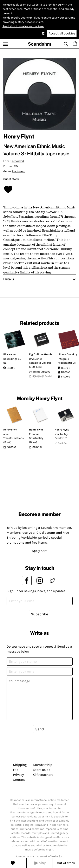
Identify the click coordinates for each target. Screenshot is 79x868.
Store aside (42, 770)
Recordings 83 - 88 (13, 361)
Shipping (20, 765)
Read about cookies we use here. (23, 26)
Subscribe (39, 614)
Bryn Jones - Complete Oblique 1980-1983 (40, 363)
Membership (43, 765)
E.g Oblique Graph (40, 354)
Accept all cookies (62, 33)
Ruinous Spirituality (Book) (36, 438)
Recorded (18, 161)
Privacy (18, 775)
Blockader (10, 354)
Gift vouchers (43, 775)
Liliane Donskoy (68, 354)
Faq (16, 770)
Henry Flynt (19, 136)
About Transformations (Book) (14, 438)
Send (40, 729)
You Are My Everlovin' (61, 436)
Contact (19, 780)
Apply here (40, 551)
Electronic (18, 171)
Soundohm (39, 44)
